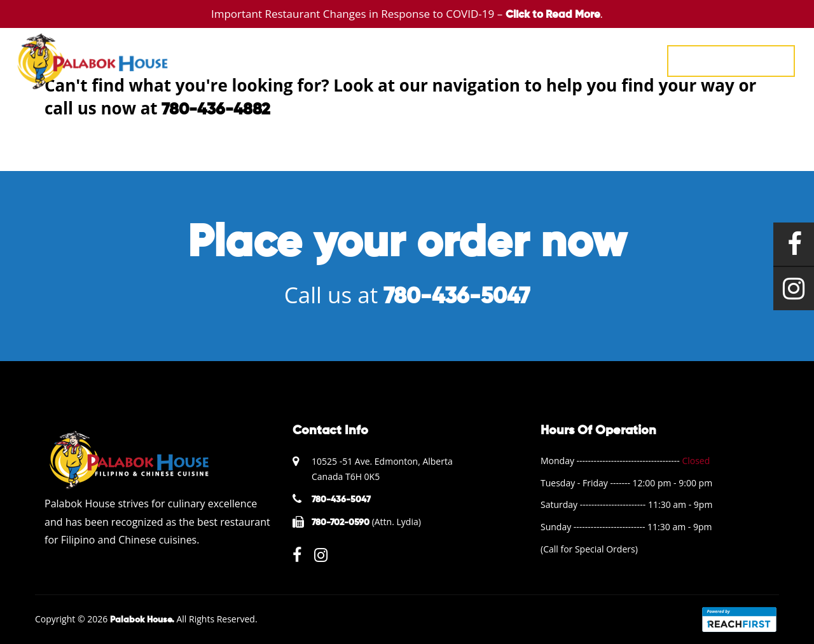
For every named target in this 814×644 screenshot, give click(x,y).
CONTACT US (620, 60)
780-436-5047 (731, 61)
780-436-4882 (216, 110)
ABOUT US (545, 60)
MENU (371, 60)
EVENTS (422, 60)
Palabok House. (142, 620)
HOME (325, 60)
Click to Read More (553, 15)
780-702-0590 (341, 523)
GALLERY (480, 60)
